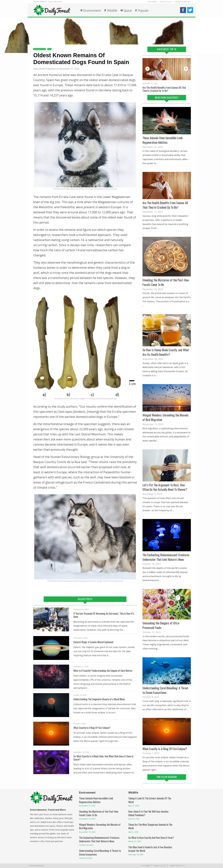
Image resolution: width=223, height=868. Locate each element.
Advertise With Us (183, 2)
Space (128, 10)
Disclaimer (152, 2)
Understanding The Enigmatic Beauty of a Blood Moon (99, 699)
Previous (147, 69)
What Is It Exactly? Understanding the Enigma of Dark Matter (103, 671)
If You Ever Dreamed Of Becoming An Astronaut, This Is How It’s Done (104, 615)
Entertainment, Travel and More (48, 2)
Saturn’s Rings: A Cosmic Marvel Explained (93, 642)
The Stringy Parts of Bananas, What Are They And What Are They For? (166, 89)
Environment (92, 10)
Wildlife (112, 10)
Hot (49, 49)
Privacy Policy (166, 2)
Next (186, 69)
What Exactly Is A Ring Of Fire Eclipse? (92, 728)
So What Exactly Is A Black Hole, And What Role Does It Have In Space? (103, 758)
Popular (143, 10)
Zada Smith (39, 69)
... (158, 163)
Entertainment (39, 49)
